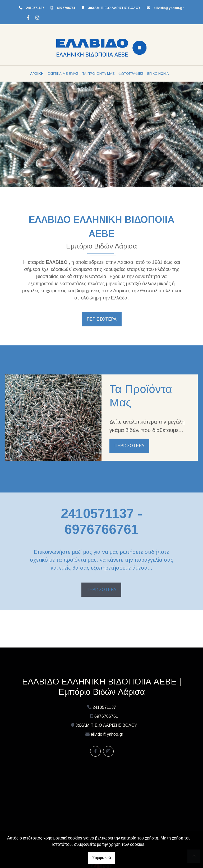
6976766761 (66, 8)
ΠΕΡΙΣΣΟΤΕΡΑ (102, 319)
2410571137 (35, 8)
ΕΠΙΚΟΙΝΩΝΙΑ (158, 74)
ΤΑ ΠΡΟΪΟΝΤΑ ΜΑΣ (98, 74)
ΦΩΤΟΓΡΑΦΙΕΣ (131, 74)
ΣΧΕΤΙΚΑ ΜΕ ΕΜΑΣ (63, 74)
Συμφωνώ (102, 858)
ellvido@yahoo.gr (169, 8)
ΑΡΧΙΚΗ (37, 74)
